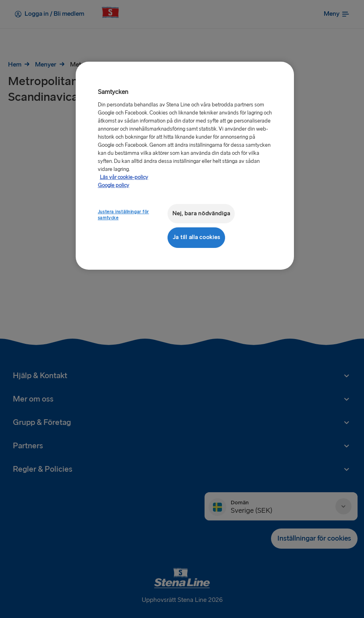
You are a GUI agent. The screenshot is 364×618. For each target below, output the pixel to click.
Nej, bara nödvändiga (201, 213)
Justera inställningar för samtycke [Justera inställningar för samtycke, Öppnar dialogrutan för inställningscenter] (123, 215)
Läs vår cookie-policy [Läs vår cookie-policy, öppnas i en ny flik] (124, 177)
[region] (185, 165)
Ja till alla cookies (196, 237)
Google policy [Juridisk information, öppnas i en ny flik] (114, 185)
